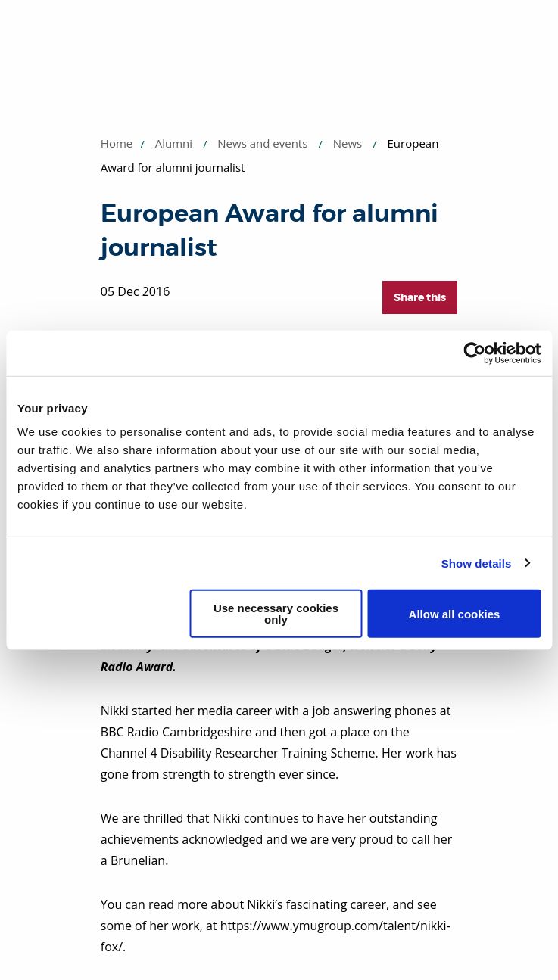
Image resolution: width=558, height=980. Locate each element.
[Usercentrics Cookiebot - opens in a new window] (474, 353)
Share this (420, 297)
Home (117, 143)
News (348, 143)
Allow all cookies (455, 613)
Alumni (174, 143)
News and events (262, 143)
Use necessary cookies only (276, 614)
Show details (477, 563)
